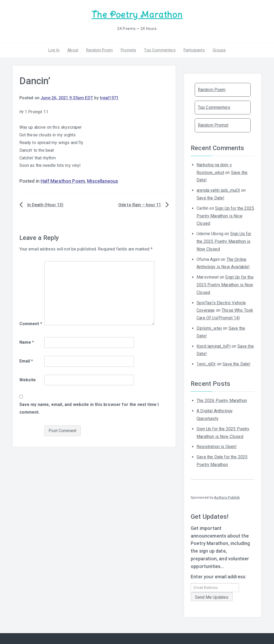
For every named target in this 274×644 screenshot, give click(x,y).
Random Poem (99, 50)
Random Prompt (213, 125)
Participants (194, 50)
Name (27, 342)
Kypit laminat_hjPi (214, 346)
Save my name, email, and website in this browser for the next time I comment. (89, 408)
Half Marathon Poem (63, 181)
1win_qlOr (206, 364)
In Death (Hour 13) (45, 205)
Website (28, 380)
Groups (219, 50)
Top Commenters (160, 50)
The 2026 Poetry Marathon (222, 401)
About (73, 50)
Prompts (128, 50)
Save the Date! (210, 198)
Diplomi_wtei (209, 328)
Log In (54, 50)
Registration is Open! (217, 447)
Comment (31, 324)
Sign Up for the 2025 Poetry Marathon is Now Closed (225, 216)
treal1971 (109, 98)
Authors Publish (227, 497)
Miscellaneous (103, 181)
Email (26, 361)
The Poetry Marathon (137, 15)
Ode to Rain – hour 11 (140, 205)
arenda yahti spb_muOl (218, 190)
